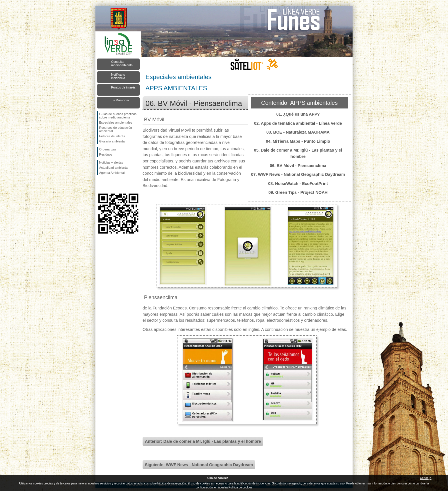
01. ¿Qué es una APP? (298, 114)
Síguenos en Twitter (110, 184)
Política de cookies (240, 487)
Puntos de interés (123, 87)
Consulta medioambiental (122, 63)
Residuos (106, 154)
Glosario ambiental (112, 141)
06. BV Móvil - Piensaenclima (298, 166)
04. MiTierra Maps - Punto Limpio (298, 141)
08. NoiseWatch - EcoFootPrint (298, 184)
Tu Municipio (120, 100)
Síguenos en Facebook (100, 184)
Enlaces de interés (112, 136)
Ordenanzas (108, 149)
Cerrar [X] (426, 478)
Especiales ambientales (116, 122)
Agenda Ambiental (112, 173)
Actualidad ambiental (114, 168)
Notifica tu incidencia (118, 76)
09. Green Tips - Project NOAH (298, 192)
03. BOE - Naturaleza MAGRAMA (298, 132)
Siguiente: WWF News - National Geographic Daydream (199, 465)
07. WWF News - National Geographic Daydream (298, 174)
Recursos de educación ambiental (116, 129)
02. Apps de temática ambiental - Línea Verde (298, 123)
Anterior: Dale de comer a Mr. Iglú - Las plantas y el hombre (203, 441)
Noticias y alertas (111, 162)
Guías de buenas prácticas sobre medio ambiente (118, 116)
